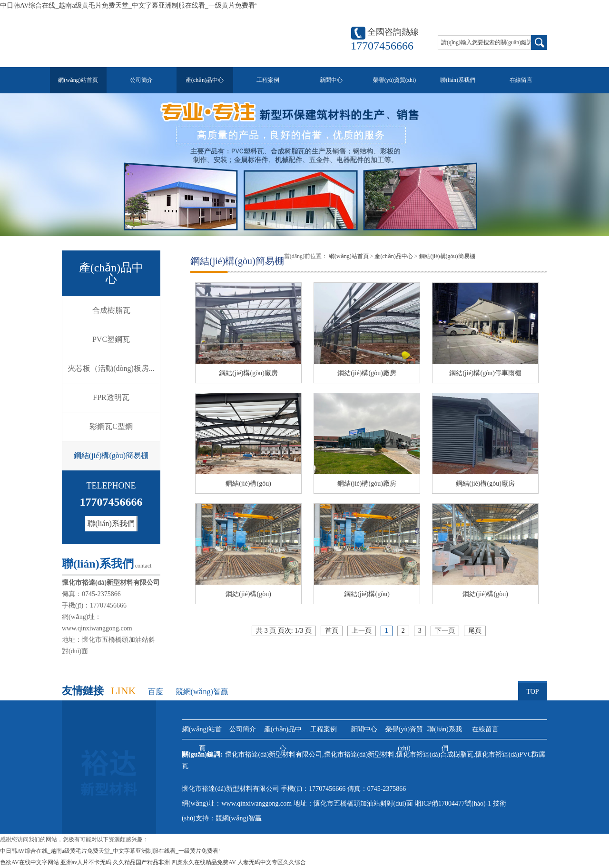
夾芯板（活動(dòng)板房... (111, 368)
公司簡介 (141, 80)
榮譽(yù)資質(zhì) (395, 80)
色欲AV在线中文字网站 (29, 862)
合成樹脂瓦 (111, 310)
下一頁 (445, 631)
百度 (156, 692)
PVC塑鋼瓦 (111, 339)
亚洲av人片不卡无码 (86, 862)
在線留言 (521, 80)
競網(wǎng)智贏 (202, 692)
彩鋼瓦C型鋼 (111, 426)
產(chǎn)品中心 (205, 80)
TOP (533, 688)
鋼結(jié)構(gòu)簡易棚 (111, 455)
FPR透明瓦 (111, 397)
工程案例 (268, 80)
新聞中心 (331, 80)
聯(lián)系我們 (458, 80)
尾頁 (475, 631)
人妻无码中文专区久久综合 (272, 862)
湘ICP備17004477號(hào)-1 (454, 803)
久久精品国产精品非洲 (141, 862)
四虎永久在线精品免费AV (204, 862)
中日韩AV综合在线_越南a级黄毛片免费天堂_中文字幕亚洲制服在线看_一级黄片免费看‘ (128, 5)
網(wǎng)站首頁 (78, 80)
